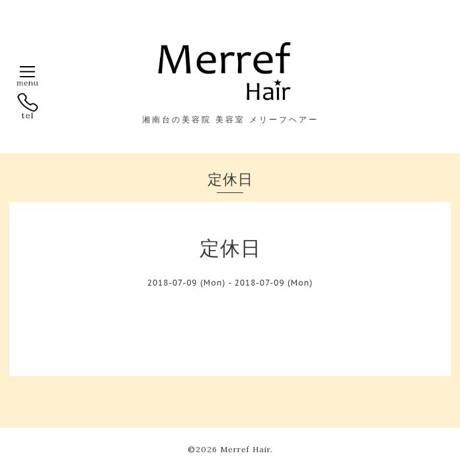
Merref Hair (245, 449)
